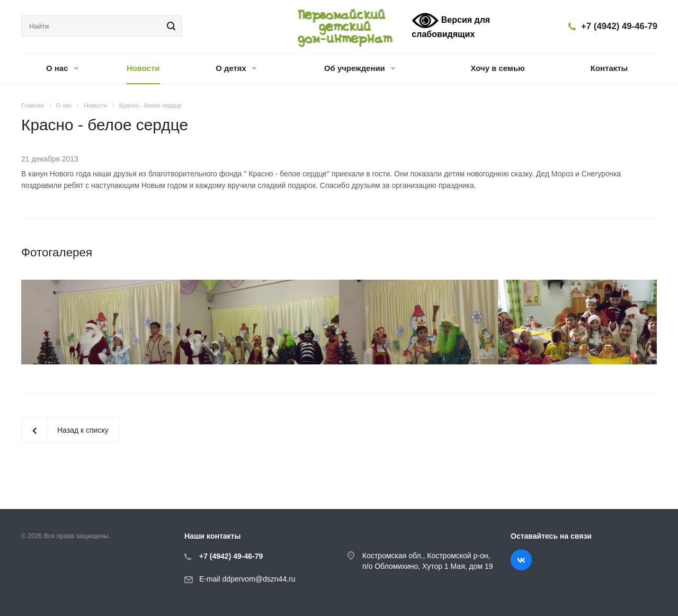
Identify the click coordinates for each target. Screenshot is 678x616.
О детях (236, 68)
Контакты (609, 68)
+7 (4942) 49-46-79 (619, 26)
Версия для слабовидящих (451, 25)
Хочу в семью (498, 68)
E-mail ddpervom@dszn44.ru (247, 579)
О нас (62, 68)
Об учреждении (360, 68)
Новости (143, 68)
